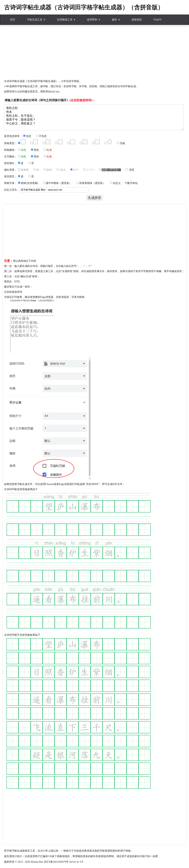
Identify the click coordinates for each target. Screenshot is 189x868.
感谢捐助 (137, 20)
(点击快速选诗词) (81, 100)
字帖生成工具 (35, 20)
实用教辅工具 (65, 20)
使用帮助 (92, 20)
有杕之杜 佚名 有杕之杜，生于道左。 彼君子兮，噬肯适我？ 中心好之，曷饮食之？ (94, 117)
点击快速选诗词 (13, 292)
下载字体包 (131, 183)
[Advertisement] (94, 53)
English (158, 19)
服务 (114, 20)
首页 (13, 20)
